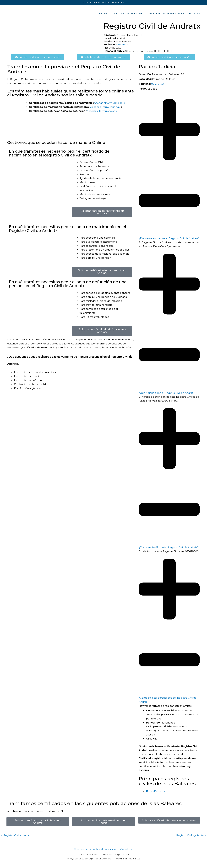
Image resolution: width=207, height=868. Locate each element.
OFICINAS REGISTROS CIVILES (166, 14)
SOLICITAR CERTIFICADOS (127, 14)
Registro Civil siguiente (191, 839)
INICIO (103, 14)
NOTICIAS (194, 14)
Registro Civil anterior (15, 839)
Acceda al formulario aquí (110, 103)
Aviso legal (127, 853)
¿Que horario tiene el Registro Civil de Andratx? (167, 397)
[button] (169, 170)
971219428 (158, 84)
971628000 (123, 45)
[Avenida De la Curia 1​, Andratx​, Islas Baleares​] (54, 34)
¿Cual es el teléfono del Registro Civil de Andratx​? (169, 551)
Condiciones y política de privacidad (96, 853)
